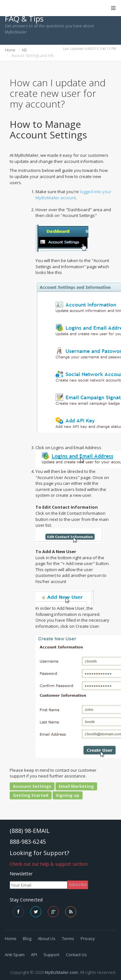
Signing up (68, 795)
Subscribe (78, 885)
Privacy (88, 938)
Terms (68, 938)
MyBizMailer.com (61, 972)
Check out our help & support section (49, 864)
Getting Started (31, 795)
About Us (47, 938)
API (34, 955)
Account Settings (32, 786)
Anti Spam (15, 955)
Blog (27, 938)
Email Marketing (76, 786)
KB (24, 50)
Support (51, 955)
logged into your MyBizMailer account (73, 195)
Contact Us (76, 955)
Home (10, 50)
